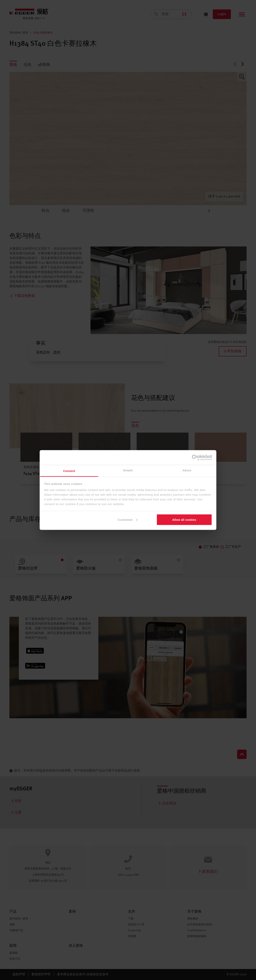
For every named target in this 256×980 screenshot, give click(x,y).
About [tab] (187, 470)
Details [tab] (128, 470)
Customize (128, 519)
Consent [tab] (69, 471)
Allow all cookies (184, 519)
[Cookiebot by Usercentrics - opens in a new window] (195, 457)
